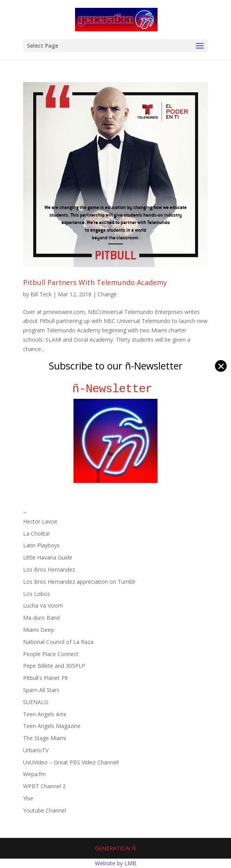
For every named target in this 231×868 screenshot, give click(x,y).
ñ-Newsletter (115, 389)
